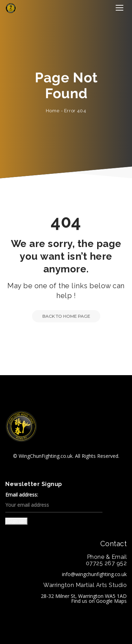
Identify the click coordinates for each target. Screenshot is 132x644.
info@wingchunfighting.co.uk (94, 574)
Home (53, 111)
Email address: (54, 502)
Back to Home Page (61, 316)
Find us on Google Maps (99, 601)
